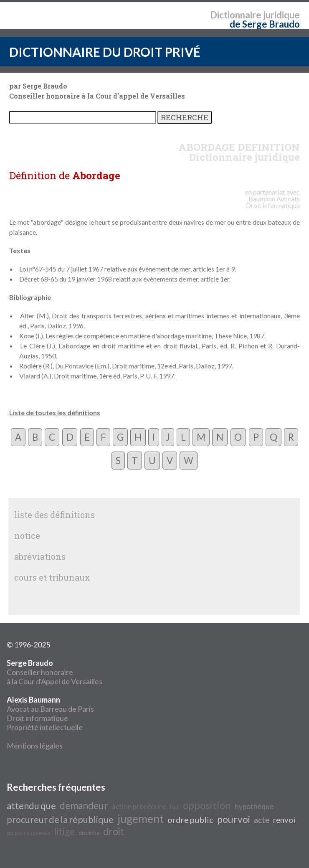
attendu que (31, 806)
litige (65, 831)
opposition (207, 805)
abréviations (40, 556)
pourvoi (234, 819)
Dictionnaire (236, 15)
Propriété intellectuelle (45, 727)
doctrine (89, 833)
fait (174, 807)
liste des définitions (54, 515)
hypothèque (254, 806)
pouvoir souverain (29, 833)
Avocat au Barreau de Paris (50, 709)
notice (27, 536)
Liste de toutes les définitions (55, 412)
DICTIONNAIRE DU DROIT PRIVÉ (105, 52)
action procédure (139, 806)
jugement (141, 819)
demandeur (84, 806)
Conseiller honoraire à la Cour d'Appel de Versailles (54, 672)
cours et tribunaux (52, 577)
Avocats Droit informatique (273, 202)
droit (114, 831)
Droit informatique (37, 718)
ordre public (190, 820)
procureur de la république (60, 820)
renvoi (284, 820)
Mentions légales (35, 746)
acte (262, 820)
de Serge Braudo (265, 24)
